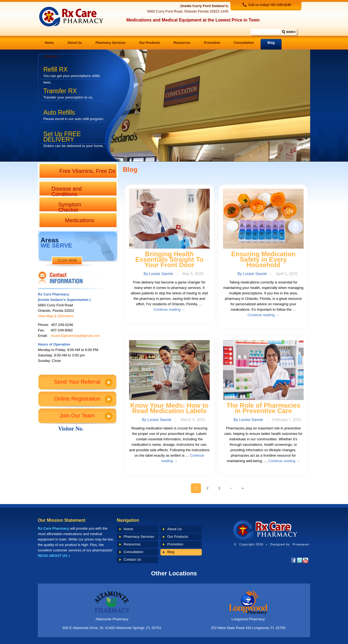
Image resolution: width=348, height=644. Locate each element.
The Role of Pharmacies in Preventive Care (263, 408)
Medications (80, 220)
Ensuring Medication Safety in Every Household (263, 259)
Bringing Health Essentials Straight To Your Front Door (169, 259)
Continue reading (169, 309)
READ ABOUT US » (54, 556)
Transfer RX (68, 93)
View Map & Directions (56, 316)
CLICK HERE (67, 261)
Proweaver (301, 544)
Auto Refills (74, 115)
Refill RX (72, 73)
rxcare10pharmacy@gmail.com (75, 336)
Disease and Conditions (67, 191)
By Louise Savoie (158, 274)
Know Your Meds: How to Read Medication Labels (169, 408)
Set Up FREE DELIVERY (74, 137)
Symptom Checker (70, 207)
